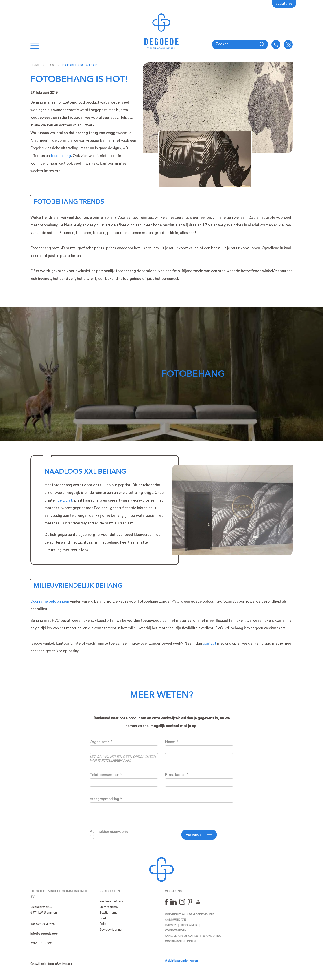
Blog (51, 65)
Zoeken (222, 44)
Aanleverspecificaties (181, 936)
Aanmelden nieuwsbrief (110, 832)
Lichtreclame (109, 907)
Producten (110, 891)
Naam (170, 742)
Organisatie (100, 742)
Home (35, 65)
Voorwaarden (176, 931)
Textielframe (108, 913)
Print (103, 918)
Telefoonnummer (104, 775)
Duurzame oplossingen (50, 601)
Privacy (170, 925)
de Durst (65, 500)
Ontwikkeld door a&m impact (51, 964)
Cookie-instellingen (180, 941)
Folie (103, 924)
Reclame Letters (111, 901)
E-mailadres (175, 775)
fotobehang (61, 156)
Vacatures (284, 3)
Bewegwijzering (110, 930)
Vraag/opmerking (104, 799)
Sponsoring (212, 936)
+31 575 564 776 (43, 924)
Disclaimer (189, 925)
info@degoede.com (288, 44)
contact (210, 643)
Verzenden (195, 835)
